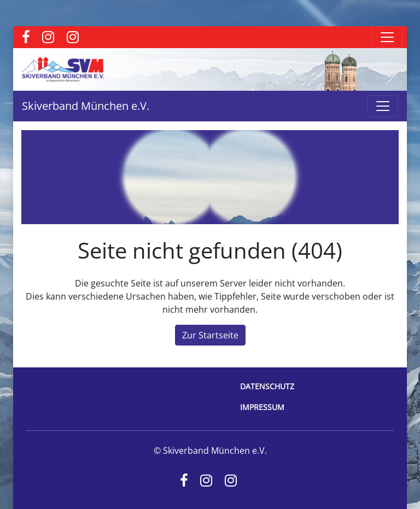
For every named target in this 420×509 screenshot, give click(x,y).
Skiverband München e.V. (86, 106)
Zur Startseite (210, 335)
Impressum (262, 407)
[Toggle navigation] (387, 37)
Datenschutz (267, 386)
